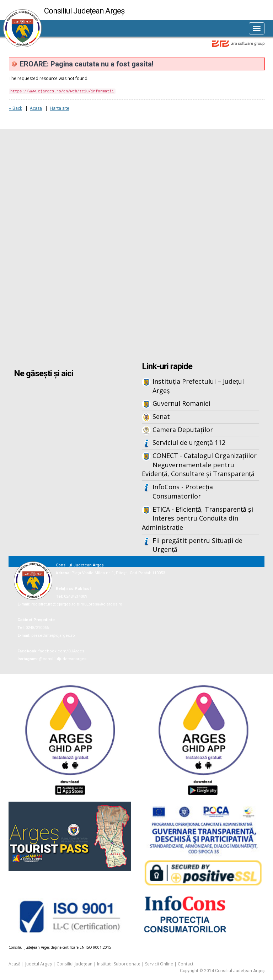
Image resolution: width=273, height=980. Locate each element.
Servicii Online (159, 964)
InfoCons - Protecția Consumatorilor (183, 491)
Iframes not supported (136, 246)
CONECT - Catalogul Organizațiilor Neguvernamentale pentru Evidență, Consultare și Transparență (199, 465)
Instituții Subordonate (119, 964)
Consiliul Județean (74, 964)
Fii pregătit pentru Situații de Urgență (197, 545)
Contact (186, 964)
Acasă (15, 964)
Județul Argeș (39, 964)
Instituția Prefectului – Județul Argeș (198, 386)
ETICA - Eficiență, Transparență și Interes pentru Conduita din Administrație (197, 518)
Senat (161, 416)
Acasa (36, 108)
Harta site (60, 108)
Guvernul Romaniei (181, 403)
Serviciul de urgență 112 (189, 442)
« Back (15, 108)
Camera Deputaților (183, 430)
